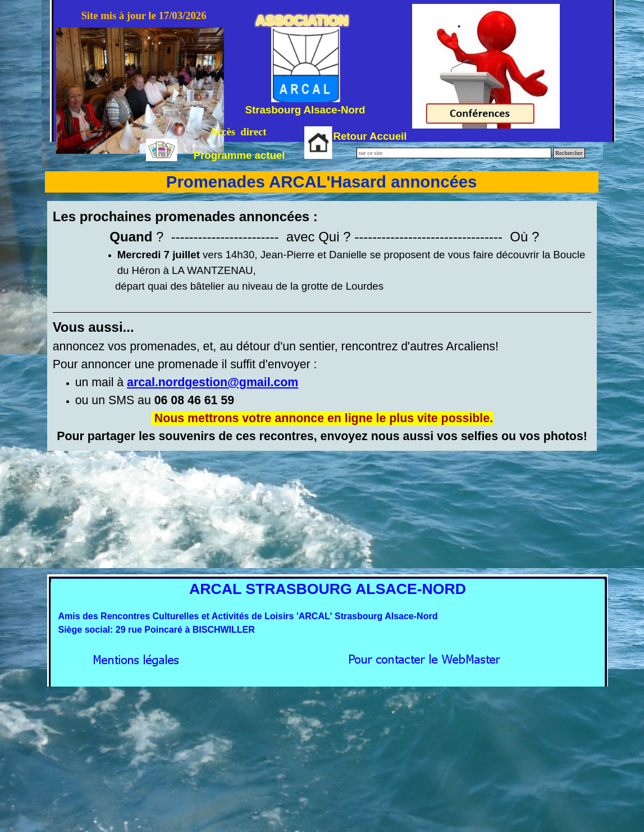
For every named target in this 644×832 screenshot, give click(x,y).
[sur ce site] (454, 153)
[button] (213, 382)
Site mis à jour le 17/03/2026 (143, 15)
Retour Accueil (370, 136)
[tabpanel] (322, 326)
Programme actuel (239, 155)
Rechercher (569, 153)
